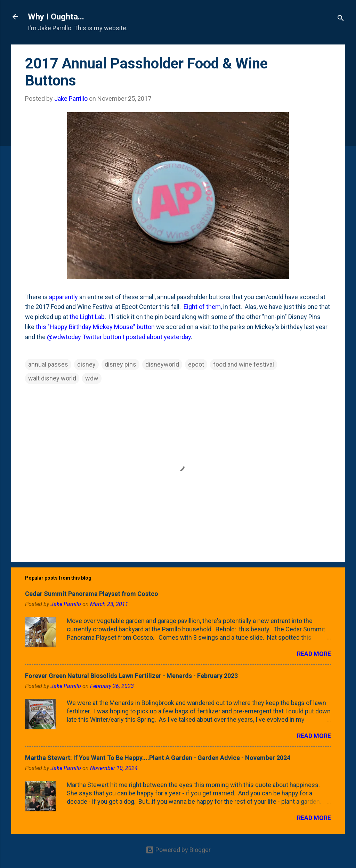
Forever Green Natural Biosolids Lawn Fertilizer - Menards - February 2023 (131, 676)
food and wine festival (244, 364)
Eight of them (202, 307)
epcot (196, 364)
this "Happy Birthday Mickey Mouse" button (95, 327)
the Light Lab (87, 317)
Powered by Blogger (178, 850)
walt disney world (52, 378)
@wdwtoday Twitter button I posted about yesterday (119, 337)
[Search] (341, 19)
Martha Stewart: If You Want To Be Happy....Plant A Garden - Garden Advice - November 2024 (158, 758)
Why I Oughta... (56, 17)
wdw (92, 378)
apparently (63, 297)
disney (86, 364)
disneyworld (162, 364)
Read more (314, 654)
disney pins (120, 364)
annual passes (48, 364)
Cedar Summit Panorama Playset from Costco (92, 594)
